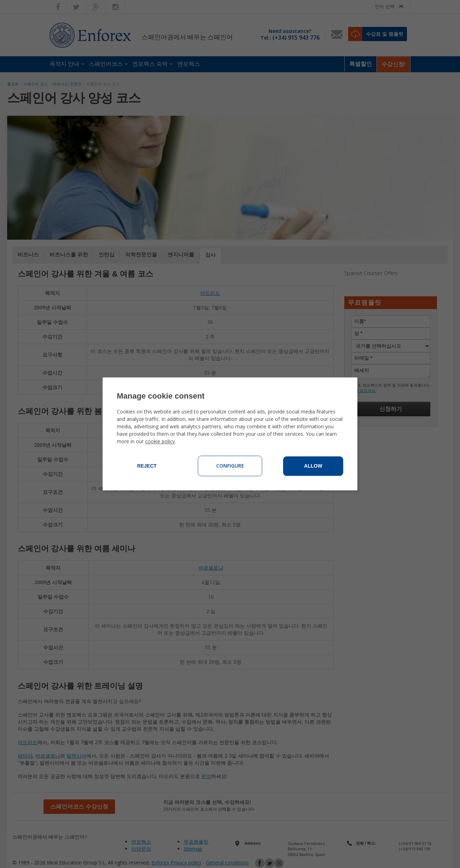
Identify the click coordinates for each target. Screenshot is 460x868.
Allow (313, 466)
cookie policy (160, 442)
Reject (147, 466)
